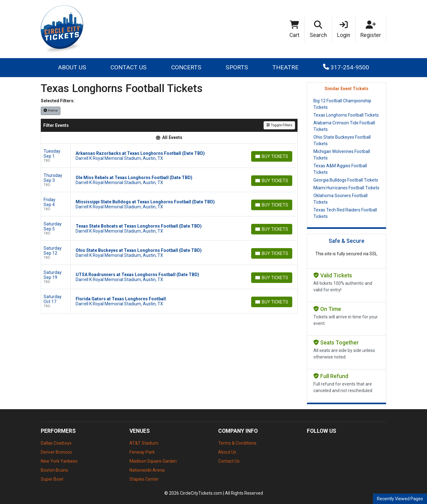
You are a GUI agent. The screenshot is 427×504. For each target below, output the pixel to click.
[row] (169, 156)
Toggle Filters (279, 125)
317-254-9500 (346, 67)
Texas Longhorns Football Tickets (346, 115)
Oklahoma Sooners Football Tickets (340, 199)
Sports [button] (237, 67)
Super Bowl (52, 479)
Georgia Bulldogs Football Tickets (346, 180)
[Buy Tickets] (272, 156)
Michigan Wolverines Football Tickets (342, 155)
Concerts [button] (186, 67)
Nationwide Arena (147, 470)
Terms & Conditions (237, 443)
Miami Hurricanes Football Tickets (346, 188)
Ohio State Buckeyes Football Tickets (342, 140)
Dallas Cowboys (56, 443)
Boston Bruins (54, 470)
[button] (318, 29)
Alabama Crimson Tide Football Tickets (344, 126)
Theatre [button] (285, 67)
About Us (72, 67)
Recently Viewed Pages (400, 499)
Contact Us (129, 67)
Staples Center (144, 479)
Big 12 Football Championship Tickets (342, 104)
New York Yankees (59, 461)
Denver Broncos (56, 452)
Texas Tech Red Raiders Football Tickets (345, 213)
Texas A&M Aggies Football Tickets (340, 169)
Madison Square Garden (153, 461)
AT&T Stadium (144, 443)
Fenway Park (142, 452)
